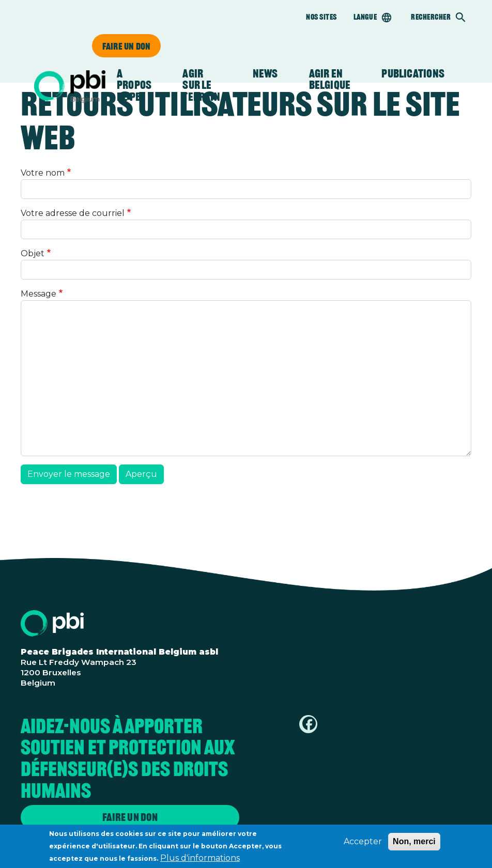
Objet (33, 253)
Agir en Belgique (330, 79)
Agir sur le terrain (202, 85)
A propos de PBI (134, 85)
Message (39, 294)
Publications (413, 73)
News (265, 73)
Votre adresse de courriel (73, 213)
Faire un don (126, 46)
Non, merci (414, 843)
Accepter (363, 843)
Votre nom (43, 173)
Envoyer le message (69, 474)
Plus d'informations (200, 860)
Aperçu (141, 474)
